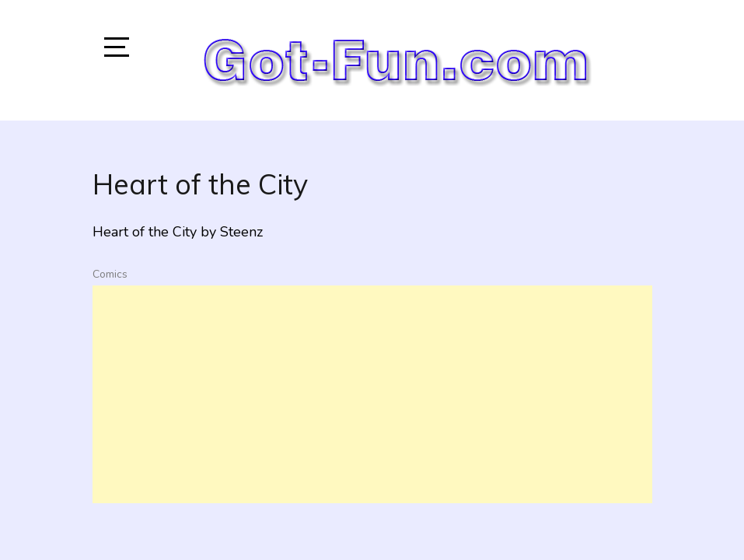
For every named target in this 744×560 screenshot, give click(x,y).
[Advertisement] (372, 394)
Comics (110, 274)
